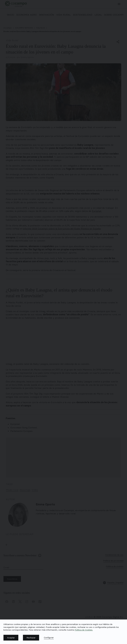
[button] (11, 638)
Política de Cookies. (84, 630)
